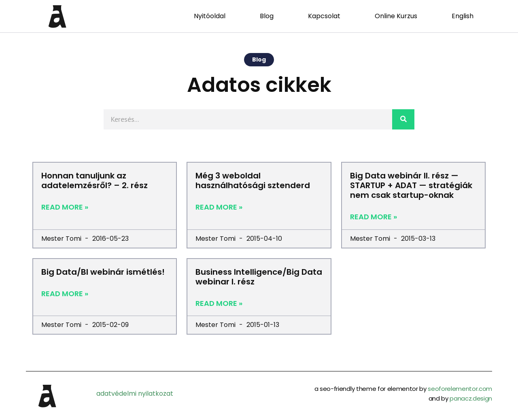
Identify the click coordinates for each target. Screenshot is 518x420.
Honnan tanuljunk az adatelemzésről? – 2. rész (94, 180)
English (463, 16)
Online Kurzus (396, 16)
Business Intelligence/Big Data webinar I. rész (259, 277)
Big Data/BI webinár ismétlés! (103, 272)
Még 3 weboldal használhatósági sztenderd (253, 180)
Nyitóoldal (210, 16)
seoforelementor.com (460, 389)
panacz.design (471, 398)
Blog (267, 16)
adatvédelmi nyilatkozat (135, 393)
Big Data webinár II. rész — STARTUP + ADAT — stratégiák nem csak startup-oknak (411, 185)
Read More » (65, 207)
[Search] (403, 119)
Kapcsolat (324, 16)
